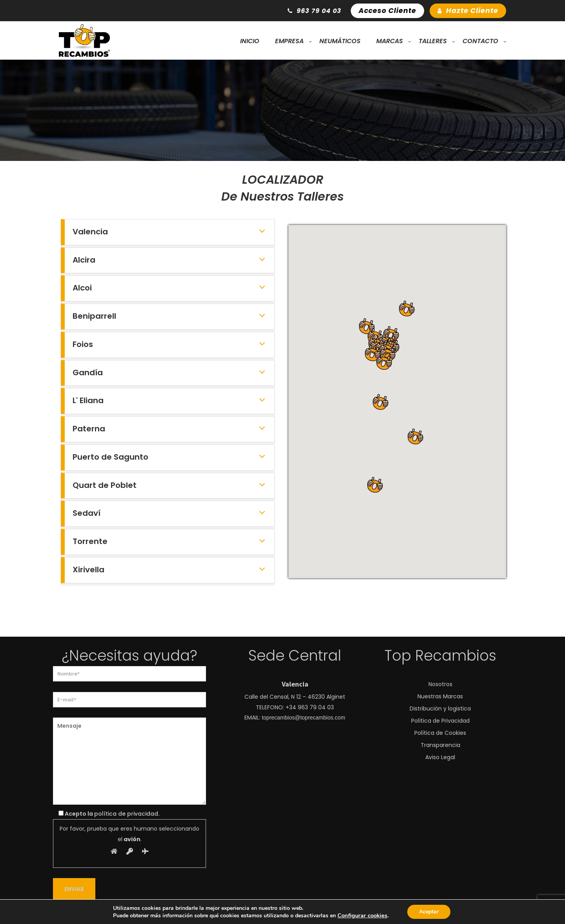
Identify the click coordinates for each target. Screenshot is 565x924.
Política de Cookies (440, 733)
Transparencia (440, 745)
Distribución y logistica (440, 709)
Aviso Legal (440, 757)
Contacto (480, 41)
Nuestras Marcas (440, 696)
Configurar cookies (362, 915)
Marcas (390, 41)
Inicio (250, 41)
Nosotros (440, 684)
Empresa (289, 41)
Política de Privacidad (440, 721)
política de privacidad (126, 814)
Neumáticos (340, 41)
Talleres (433, 41)
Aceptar (429, 912)
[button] (415, 436)
